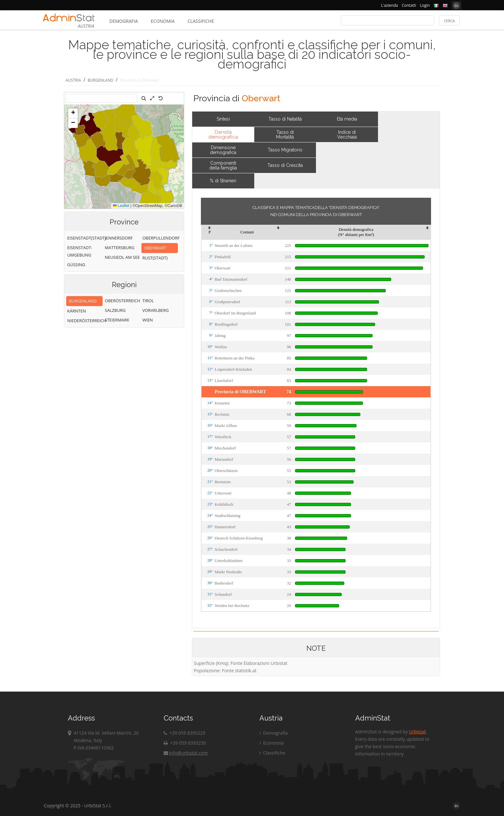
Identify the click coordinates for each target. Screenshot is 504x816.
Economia (163, 21)
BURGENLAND (101, 80)
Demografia (124, 21)
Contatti (409, 5)
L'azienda (390, 5)
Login (425, 5)
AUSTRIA (73, 80)
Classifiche (201, 21)
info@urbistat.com (186, 753)
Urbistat (417, 732)
